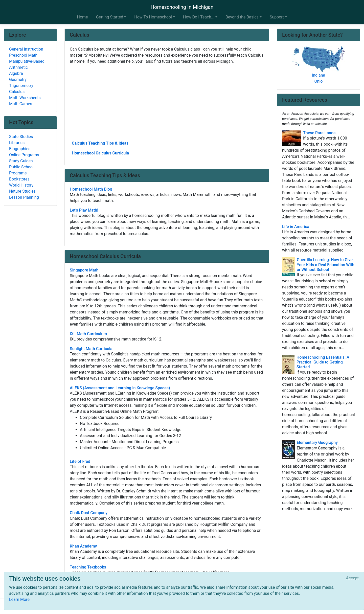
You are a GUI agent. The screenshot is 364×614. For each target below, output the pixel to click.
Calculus (17, 92)
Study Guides (21, 161)
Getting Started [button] (110, 17)
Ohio (319, 81)
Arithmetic (18, 67)
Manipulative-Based (27, 61)
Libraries (17, 143)
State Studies (21, 137)
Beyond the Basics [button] (242, 17)
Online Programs (24, 155)
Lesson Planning (24, 197)
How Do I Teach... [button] (199, 17)
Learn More (19, 599)
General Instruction (26, 49)
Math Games (21, 104)
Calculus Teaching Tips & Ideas (100, 143)
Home (83, 17)
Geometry (18, 79)
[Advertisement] (167, 102)
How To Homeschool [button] (153, 17)
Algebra (16, 73)
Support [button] (277, 17)
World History (21, 185)
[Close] (352, 578)
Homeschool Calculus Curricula (100, 153)
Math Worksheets (25, 98)
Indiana (318, 75)
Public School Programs (21, 170)
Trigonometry (21, 86)
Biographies (20, 149)
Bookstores (19, 179)
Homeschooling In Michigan (182, 7)
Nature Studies (22, 191)
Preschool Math (23, 55)
